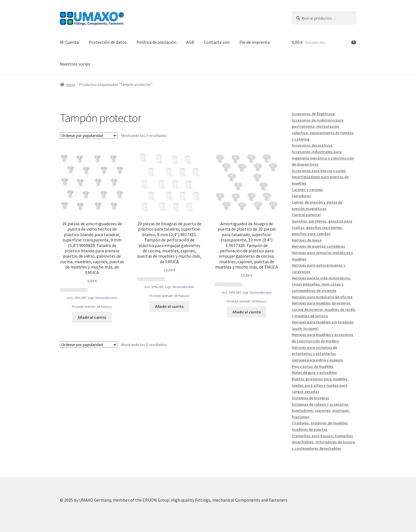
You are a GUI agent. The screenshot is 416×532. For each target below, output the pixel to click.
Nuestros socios (75, 64)
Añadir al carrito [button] (92, 317)
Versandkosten (106, 298)
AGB (190, 42)
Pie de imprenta (255, 42)
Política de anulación (156, 42)
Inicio (71, 84)
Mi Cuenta (69, 42)
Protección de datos (108, 42)
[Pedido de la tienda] (89, 136)
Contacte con (217, 42)
